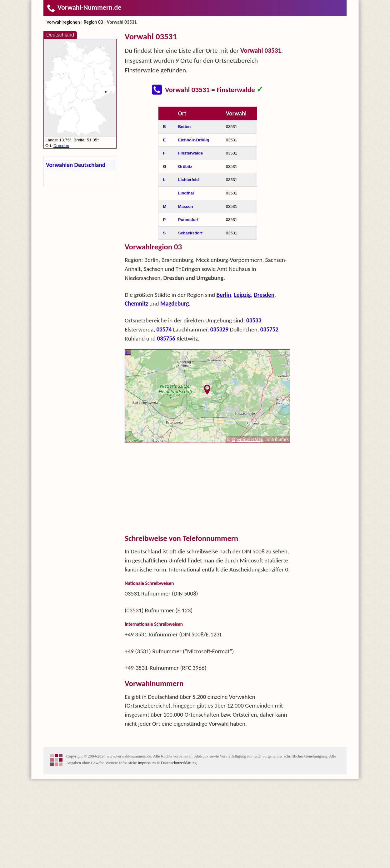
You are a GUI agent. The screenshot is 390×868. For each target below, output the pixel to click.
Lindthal (186, 282)
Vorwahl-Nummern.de (84, 7)
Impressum (147, 852)
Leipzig (242, 384)
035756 (166, 427)
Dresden (264, 384)
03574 (164, 418)
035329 (219, 418)
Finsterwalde (190, 242)
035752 (269, 418)
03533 (254, 409)
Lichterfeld (188, 269)
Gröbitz (185, 255)
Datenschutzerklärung (179, 852)
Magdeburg (175, 392)
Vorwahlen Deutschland (76, 165)
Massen (186, 295)
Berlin (224, 384)
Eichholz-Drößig (194, 229)
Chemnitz (136, 392)
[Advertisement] (207, 146)
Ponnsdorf (188, 309)
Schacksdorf (190, 322)
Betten (184, 216)
